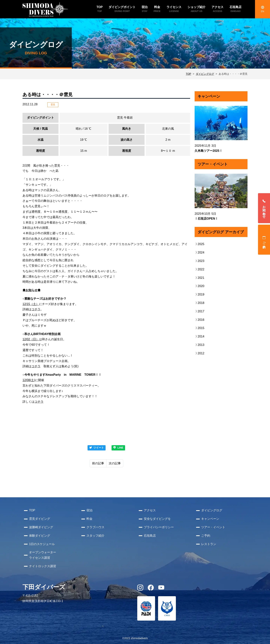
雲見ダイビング (40, 519)
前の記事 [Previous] (98, 463)
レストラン (209, 544)
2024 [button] (199, 252)
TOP (189, 74)
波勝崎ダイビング (41, 527)
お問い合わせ (264, 208)
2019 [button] (199, 294)
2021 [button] (199, 278)
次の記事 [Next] (115, 463)
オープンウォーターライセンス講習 (43, 555)
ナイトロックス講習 (43, 566)
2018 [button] (199, 303)
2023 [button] (199, 261)
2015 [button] (199, 328)
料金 (89, 519)
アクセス (150, 510)
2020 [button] (199, 286)
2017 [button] (199, 311)
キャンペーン (210, 519)
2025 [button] (199, 244)
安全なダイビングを (157, 519)
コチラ (36, 309)
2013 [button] (199, 345)
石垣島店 (150, 536)
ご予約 (264, 240)
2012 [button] (199, 353)
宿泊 (89, 510)
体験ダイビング (40, 536)
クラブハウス (95, 527)
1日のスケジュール (42, 544)
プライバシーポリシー (159, 527)
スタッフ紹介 (95, 536)
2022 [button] (199, 269)
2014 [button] (199, 336)
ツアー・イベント (213, 527)
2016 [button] (199, 320)
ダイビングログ (205, 74)
